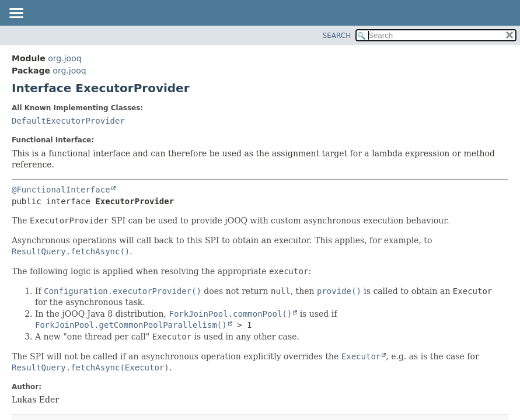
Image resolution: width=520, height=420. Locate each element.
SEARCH (337, 36)
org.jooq (64, 58)
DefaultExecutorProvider (68, 121)
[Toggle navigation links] (16, 14)
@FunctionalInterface (61, 190)
